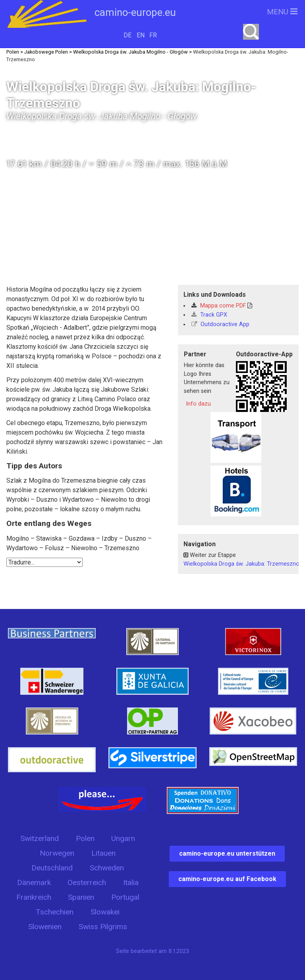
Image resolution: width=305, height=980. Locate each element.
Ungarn (123, 838)
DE (127, 35)
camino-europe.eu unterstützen (227, 853)
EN (141, 35)
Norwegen (57, 853)
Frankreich (34, 897)
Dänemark (34, 882)
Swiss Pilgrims (103, 927)
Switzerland (40, 838)
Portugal (125, 897)
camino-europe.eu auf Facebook (227, 879)
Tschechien (55, 912)
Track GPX (209, 315)
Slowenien (45, 927)
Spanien (81, 897)
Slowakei (105, 912)
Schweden (107, 868)
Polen (85, 838)
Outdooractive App (220, 324)
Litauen (103, 853)
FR (153, 35)
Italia (131, 882)
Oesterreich (87, 882)
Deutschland (52, 868)
